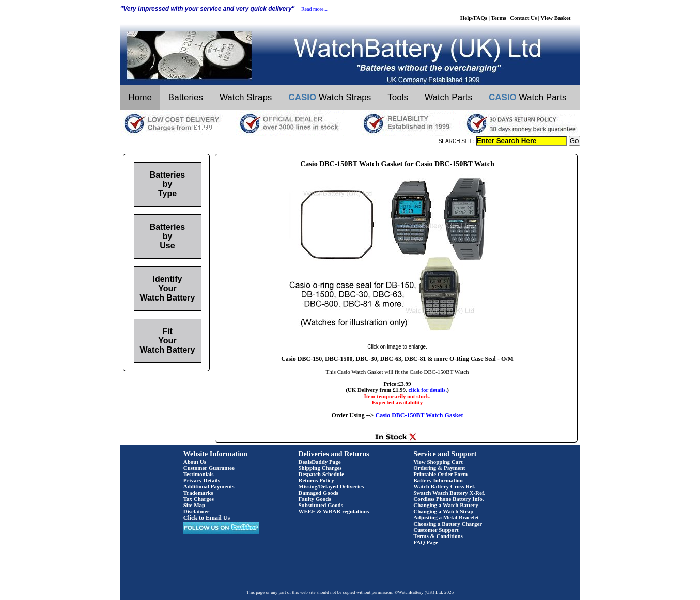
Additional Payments (209, 486)
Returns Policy (316, 480)
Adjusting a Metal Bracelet (446, 517)
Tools (398, 97)
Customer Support (436, 530)
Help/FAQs (474, 18)
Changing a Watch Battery (446, 505)
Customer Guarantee (209, 468)
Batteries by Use (167, 236)
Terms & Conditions (438, 536)
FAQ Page (426, 542)
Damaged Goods (318, 493)
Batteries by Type (167, 184)
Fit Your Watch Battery (168, 341)
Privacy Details (202, 480)
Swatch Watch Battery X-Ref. (449, 493)
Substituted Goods (321, 505)
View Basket (556, 18)
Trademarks (198, 493)
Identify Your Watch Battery (168, 288)
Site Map (194, 505)
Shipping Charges (320, 468)
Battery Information (438, 480)
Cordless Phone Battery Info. (448, 499)
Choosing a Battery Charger (448, 524)
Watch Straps (246, 97)
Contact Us (523, 18)
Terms (499, 18)
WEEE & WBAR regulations (334, 511)
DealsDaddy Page (320, 462)
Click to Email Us (207, 518)
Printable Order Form (440, 474)
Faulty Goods (315, 499)
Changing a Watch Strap (443, 511)
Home (140, 97)
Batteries (186, 97)
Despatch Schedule (321, 474)
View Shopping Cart (438, 462)
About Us (195, 462)
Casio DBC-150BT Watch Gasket (419, 415)
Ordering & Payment (439, 468)
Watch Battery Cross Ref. (444, 486)
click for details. (428, 390)
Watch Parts (448, 97)
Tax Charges (199, 499)
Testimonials (199, 474)
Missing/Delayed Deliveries (331, 486)
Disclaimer (197, 511)
